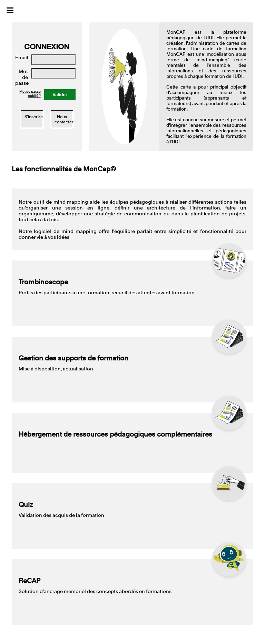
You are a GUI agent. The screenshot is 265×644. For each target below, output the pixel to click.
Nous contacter (64, 119)
